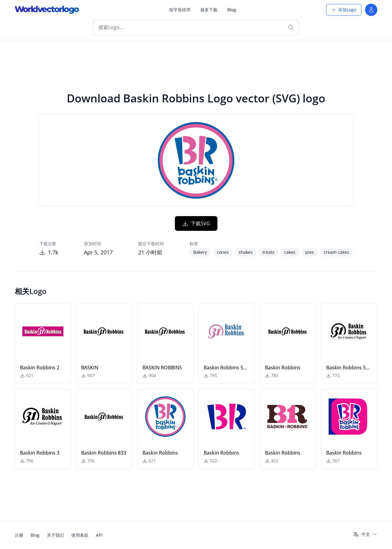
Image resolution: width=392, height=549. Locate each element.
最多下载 (209, 10)
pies (310, 252)
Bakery (200, 252)
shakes (246, 252)
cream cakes (336, 252)
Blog (232, 10)
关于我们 (55, 535)
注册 (19, 535)
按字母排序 (180, 10)
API (99, 535)
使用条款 (80, 535)
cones (223, 252)
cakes (290, 252)
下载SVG (196, 223)
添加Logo (344, 10)
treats (268, 252)
